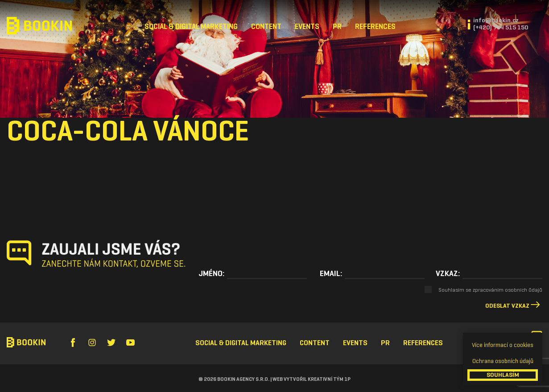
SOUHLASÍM (503, 375)
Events (307, 27)
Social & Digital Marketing (191, 27)
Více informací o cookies (503, 345)
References (375, 27)
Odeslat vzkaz (507, 306)
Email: (331, 273)
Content (266, 27)
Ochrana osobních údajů (503, 361)
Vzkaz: (448, 273)
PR (337, 27)
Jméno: (211, 273)
